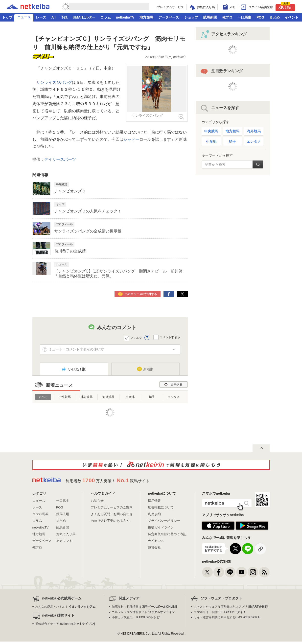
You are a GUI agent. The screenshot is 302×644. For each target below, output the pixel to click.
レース (41, 17)
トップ (7, 17)
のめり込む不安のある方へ (110, 521)
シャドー (131, 139)
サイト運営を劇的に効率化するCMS (228, 617)
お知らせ (97, 501)
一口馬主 (244, 17)
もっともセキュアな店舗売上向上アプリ (231, 607)
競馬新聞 (210, 17)
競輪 (285, 7)
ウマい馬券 (40, 514)
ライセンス (156, 541)
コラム (106, 17)
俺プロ (227, 17)
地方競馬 (146, 17)
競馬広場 (63, 514)
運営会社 (154, 547)
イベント (292, 17)
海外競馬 (108, 397)
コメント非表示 (170, 337)
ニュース (24, 17)
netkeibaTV (125, 17)
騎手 (152, 397)
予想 (64, 17)
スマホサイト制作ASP (220, 612)
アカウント (64, 541)
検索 (258, 164)
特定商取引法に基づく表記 (167, 534)
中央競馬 (65, 397)
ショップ (191, 17)
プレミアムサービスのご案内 (112, 507)
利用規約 (154, 514)
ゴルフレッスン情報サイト (143, 612)
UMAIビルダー (84, 17)
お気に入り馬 (66, 534)
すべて (43, 397)
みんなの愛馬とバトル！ (65, 607)
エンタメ (174, 397)
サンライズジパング (54, 82)
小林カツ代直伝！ (136, 617)
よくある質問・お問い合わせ (112, 514)
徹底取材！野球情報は (145, 607)
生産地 (130, 397)
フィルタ (136, 338)
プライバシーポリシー (164, 521)
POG (260, 17)
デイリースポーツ (60, 159)
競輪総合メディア (65, 624)
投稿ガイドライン (161, 527)
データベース (169, 17)
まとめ (275, 17)
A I (54, 17)
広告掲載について (161, 507)
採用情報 (154, 501)
